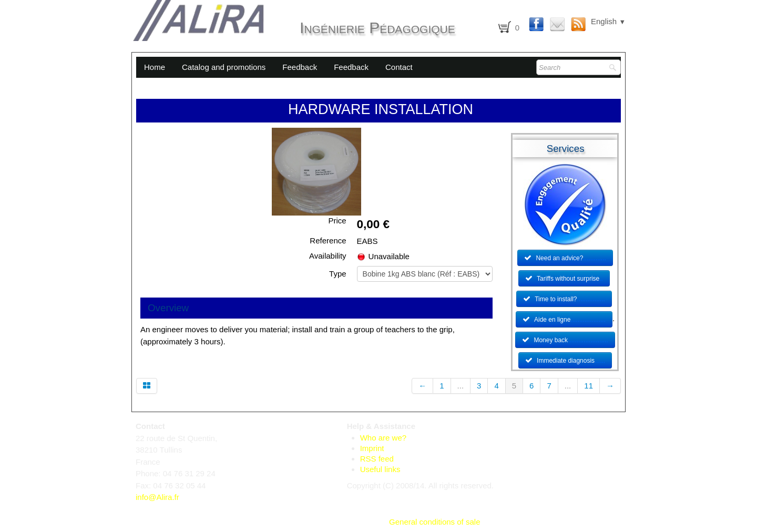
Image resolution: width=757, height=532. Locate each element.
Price (337, 221)
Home (155, 67)
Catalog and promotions (224, 67)
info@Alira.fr (157, 497)
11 (589, 386)
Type (338, 274)
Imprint (372, 448)
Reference (328, 241)
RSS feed (377, 459)
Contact (399, 67)
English (608, 21)
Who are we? (383, 438)
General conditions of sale (434, 522)
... (461, 386)
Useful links (380, 469)
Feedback (300, 67)
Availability (328, 256)
